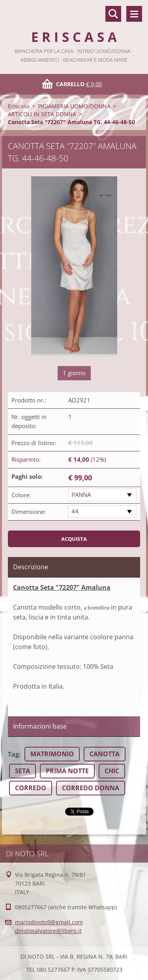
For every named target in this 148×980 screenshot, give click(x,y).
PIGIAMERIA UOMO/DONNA (74, 106)
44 (75, 511)
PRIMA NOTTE (67, 771)
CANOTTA (105, 754)
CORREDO (31, 788)
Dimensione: (29, 512)
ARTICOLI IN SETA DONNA (42, 114)
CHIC (112, 771)
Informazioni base (40, 726)
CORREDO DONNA (91, 788)
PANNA (81, 495)
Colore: (21, 495)
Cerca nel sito (113, 14)
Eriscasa (19, 106)
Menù (134, 14)
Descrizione (31, 567)
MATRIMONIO (52, 754)
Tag (13, 754)
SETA (22, 771)
